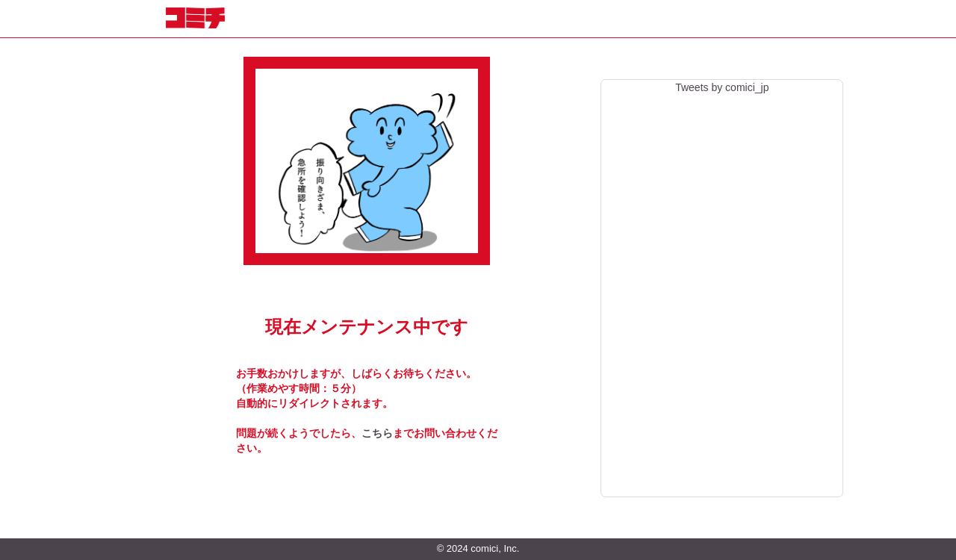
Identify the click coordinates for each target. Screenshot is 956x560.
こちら (377, 433)
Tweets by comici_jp (722, 87)
